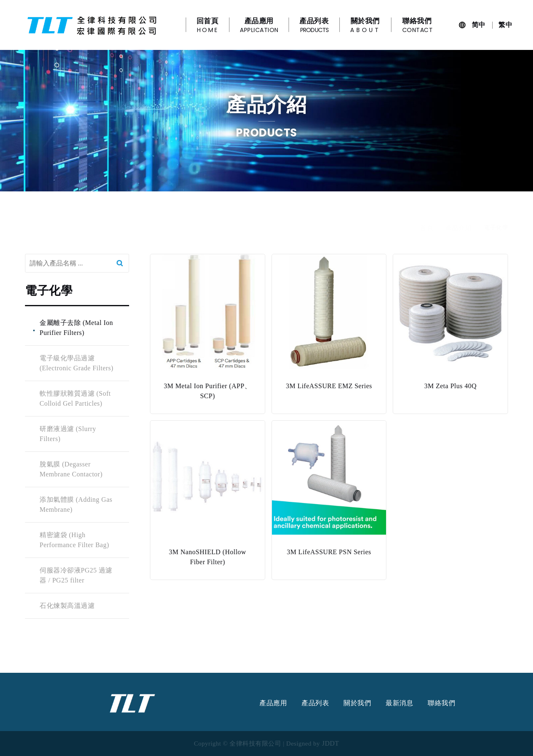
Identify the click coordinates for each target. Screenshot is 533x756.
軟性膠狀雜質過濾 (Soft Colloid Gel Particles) (75, 398)
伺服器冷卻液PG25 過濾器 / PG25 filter (76, 575)
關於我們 (357, 703)
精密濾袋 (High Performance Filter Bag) (74, 540)
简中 (479, 25)
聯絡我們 (441, 703)
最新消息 (399, 703)
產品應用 (273, 703)
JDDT (330, 744)
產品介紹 (458, 235)
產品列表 (315, 703)
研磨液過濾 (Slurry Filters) (67, 434)
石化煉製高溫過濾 (67, 606)
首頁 (427, 235)
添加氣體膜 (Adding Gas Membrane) (76, 504)
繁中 (505, 25)
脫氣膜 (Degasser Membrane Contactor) (71, 469)
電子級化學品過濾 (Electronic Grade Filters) (76, 363)
